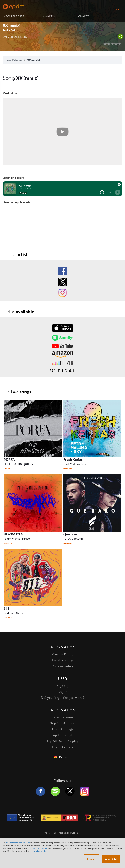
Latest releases (63, 717)
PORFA (9, 460)
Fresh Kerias (73, 460)
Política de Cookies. (39, 848)
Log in (112, 16)
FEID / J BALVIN (74, 539)
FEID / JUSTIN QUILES (18, 464)
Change (92, 859)
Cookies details (39, 851)
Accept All (111, 859)
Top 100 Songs (62, 729)
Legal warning (63, 660)
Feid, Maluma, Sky (75, 464)
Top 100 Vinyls (62, 735)
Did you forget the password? (62, 698)
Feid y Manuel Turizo (17, 539)
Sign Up (62, 686)
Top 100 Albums (62, 723)
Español (65, 757)
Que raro (70, 534)
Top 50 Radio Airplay (62, 741)
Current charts (62, 747)
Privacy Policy (62, 654)
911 (7, 609)
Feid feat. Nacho (14, 613)
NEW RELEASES (14, 16)
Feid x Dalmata (12, 30)
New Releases (14, 60)
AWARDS (49, 16)
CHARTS (84, 16)
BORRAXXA (13, 534)
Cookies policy (62, 666)
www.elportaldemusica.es (18, 843)
